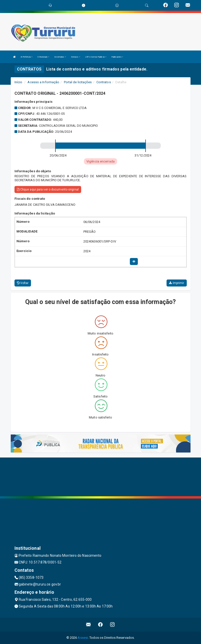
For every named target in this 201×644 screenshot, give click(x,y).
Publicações (117, 57)
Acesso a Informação (43, 82)
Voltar (23, 283)
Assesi (83, 638)
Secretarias (60, 57)
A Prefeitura (27, 57)
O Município (43, 57)
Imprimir (177, 283)
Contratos (104, 82)
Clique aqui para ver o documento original (48, 189)
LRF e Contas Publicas (96, 57)
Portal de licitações (78, 82)
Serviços (76, 57)
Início (18, 82)
